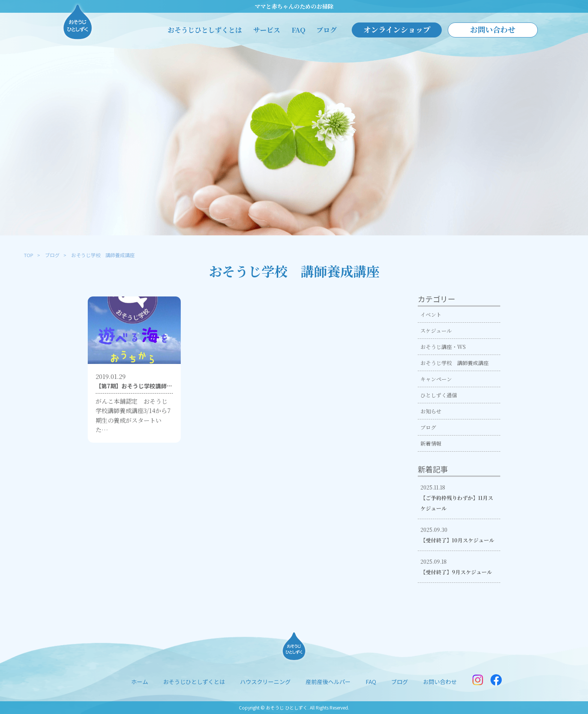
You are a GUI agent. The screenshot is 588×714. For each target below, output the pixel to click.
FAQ (298, 30)
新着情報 (431, 443)
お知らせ (431, 411)
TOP (29, 255)
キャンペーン (436, 379)
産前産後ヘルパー (328, 682)
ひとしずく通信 (439, 395)
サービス (267, 30)
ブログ (327, 30)
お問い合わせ (493, 29)
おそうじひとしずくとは (205, 30)
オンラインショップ (397, 29)
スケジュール (436, 331)
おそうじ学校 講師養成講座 (454, 363)
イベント (431, 314)
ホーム (140, 682)
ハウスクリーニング (265, 682)
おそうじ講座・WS (443, 347)
